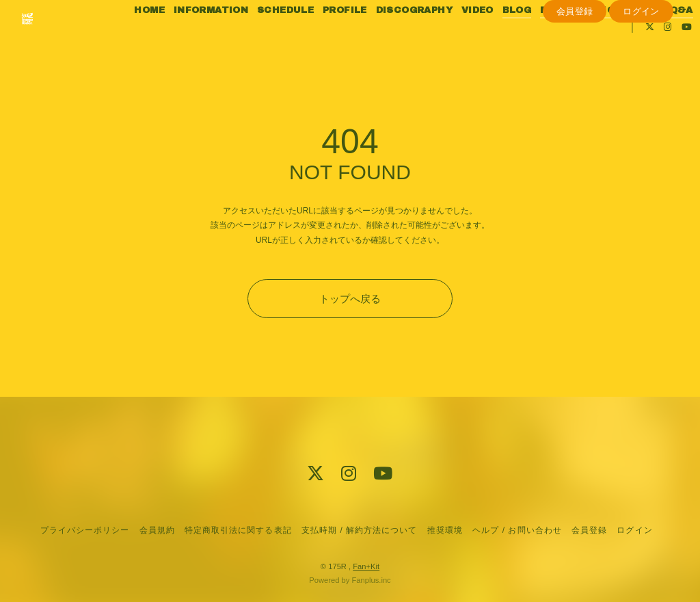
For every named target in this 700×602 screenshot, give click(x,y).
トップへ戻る (350, 299)
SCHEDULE (298, 40)
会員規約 (157, 530)
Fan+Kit (366, 566)
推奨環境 (445, 530)
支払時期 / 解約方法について (360, 530)
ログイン (641, 80)
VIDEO (489, 40)
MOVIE (569, 40)
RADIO (610, 40)
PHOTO (654, 40)
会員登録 (575, 80)
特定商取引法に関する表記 (238, 530)
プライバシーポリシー (85, 530)
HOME (162, 40)
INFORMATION (223, 40)
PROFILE (357, 40)
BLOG (529, 40)
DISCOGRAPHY (426, 40)
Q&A (589, 57)
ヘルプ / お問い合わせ (517, 530)
